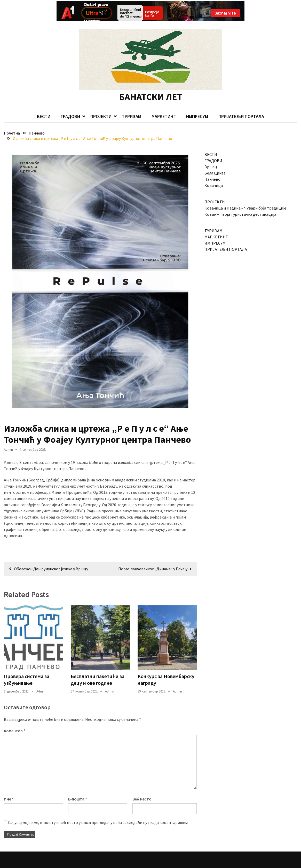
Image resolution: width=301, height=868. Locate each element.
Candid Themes (109, 862)
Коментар (15, 719)
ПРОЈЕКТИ (101, 105)
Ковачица (214, 173)
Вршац (211, 155)
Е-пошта (78, 787)
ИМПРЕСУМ (197, 105)
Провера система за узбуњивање (27, 668)
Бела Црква (215, 161)
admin (8, 437)
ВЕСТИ (44, 105)
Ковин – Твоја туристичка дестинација (240, 202)
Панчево (212, 167)
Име (9, 787)
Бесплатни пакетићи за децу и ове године (98, 668)
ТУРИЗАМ (132, 105)
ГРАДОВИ (70, 105)
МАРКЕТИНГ (164, 105)
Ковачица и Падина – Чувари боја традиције (245, 196)
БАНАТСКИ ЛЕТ (151, 85)
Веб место (142, 787)
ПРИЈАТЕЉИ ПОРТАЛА (241, 105)
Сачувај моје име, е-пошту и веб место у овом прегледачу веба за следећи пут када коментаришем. (98, 810)
